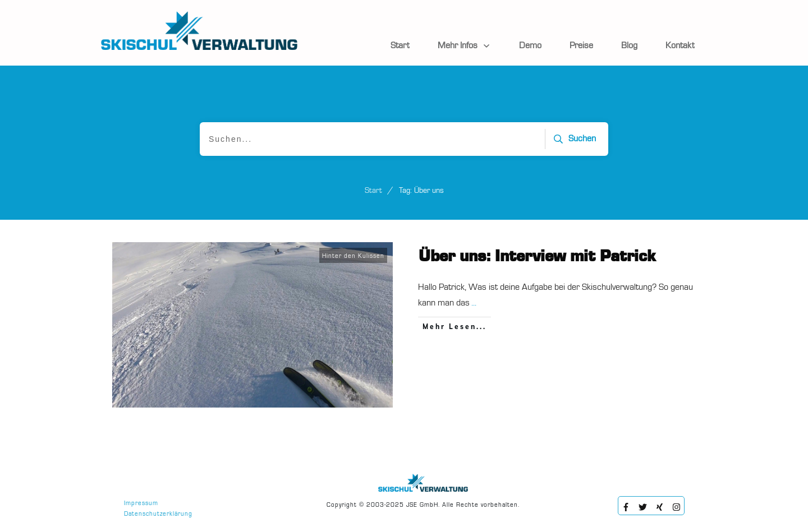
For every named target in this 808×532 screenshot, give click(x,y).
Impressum (141, 504)
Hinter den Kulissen (353, 256)
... (474, 303)
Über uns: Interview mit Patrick (537, 257)
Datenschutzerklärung (158, 514)
